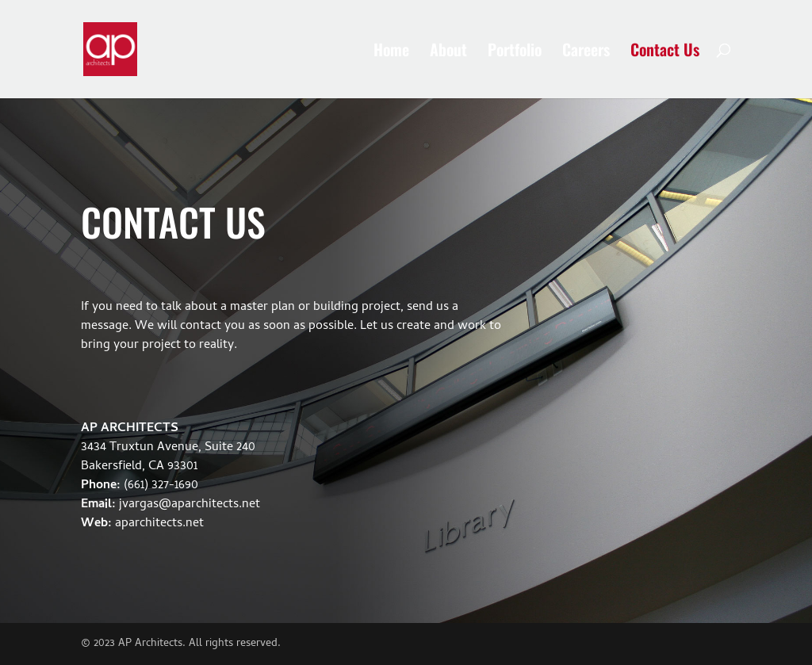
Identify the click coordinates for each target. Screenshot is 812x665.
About (448, 52)
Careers (586, 52)
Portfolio (515, 52)
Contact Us (665, 52)
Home (391, 52)
